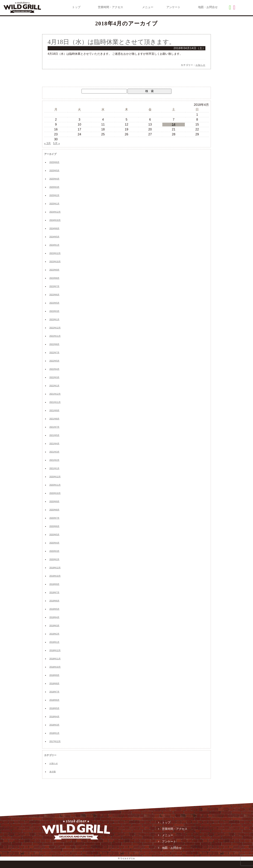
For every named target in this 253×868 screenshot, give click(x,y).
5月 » (57, 143)
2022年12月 (55, 328)
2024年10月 (55, 220)
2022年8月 (54, 344)
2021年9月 (54, 411)
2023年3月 (54, 311)
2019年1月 (54, 642)
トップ (76, 7)
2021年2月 (54, 460)
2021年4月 (54, 444)
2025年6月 (54, 162)
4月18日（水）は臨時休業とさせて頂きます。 (111, 42)
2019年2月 (54, 634)
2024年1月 (54, 245)
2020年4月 (54, 543)
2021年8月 (54, 419)
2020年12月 (55, 477)
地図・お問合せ (208, 7)
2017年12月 (55, 741)
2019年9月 (54, 584)
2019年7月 (54, 593)
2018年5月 (54, 708)
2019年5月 (54, 609)
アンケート (173, 7)
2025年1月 (54, 204)
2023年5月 (54, 303)
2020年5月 (54, 535)
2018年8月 (54, 684)
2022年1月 (54, 386)
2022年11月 (55, 336)
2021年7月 (54, 427)
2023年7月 (54, 286)
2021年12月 (55, 394)
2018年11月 (55, 659)
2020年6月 (54, 526)
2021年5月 (54, 435)
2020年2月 (54, 559)
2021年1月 (54, 468)
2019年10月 (55, 576)
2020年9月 (54, 502)
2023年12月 (55, 253)
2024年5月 (54, 237)
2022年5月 (54, 361)
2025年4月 (54, 179)
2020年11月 (55, 485)
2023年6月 (54, 295)
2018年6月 (54, 700)
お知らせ (200, 65)
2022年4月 (54, 369)
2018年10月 (55, 667)
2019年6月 (54, 601)
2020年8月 (54, 510)
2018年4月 (54, 717)
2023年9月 (54, 270)
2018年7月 (54, 692)
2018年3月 (54, 725)
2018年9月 (54, 675)
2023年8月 (54, 278)
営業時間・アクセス (111, 7)
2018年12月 (55, 650)
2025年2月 (54, 195)
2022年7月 (54, 353)
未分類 (53, 772)
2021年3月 (54, 452)
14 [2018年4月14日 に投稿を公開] (174, 124)
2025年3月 (54, 187)
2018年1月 (54, 733)
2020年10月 (55, 493)
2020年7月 (54, 518)
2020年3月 (54, 551)
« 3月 (47, 143)
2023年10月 (55, 262)
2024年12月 (55, 212)
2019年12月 (55, 568)
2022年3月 (54, 377)
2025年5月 (54, 171)
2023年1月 (54, 319)
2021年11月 (55, 402)
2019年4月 (54, 617)
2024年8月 (54, 228)
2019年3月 (54, 626)
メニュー (148, 7)
